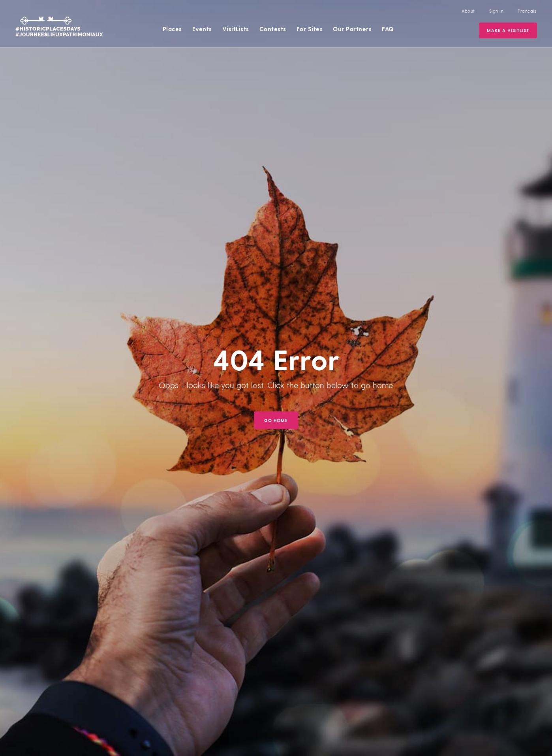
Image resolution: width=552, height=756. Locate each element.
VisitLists (236, 29)
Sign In (497, 11)
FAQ (388, 29)
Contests (273, 29)
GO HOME (276, 420)
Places (172, 29)
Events (202, 29)
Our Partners (352, 29)
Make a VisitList (508, 30)
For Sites (310, 29)
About (468, 11)
